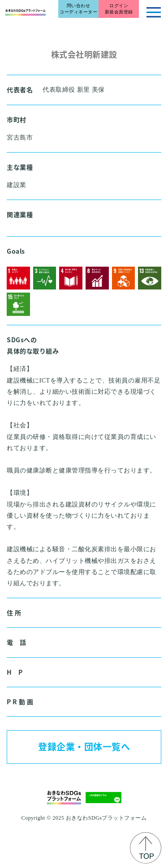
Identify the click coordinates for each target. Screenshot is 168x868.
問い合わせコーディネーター (78, 9)
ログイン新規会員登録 (119, 9)
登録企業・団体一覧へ (84, 747)
